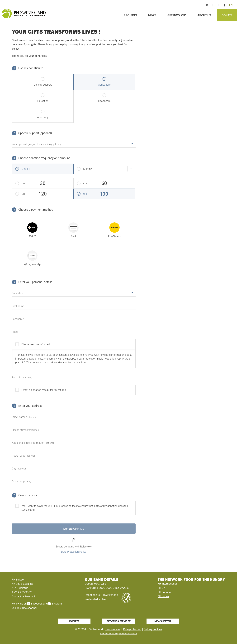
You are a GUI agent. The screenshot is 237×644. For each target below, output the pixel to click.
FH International (167, 584)
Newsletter (163, 621)
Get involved (177, 15)
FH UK (161, 588)
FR (206, 5)
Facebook (37, 604)
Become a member (119, 621)
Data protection (132, 629)
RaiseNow (86, 547)
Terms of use (113, 629)
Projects (130, 15)
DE (218, 5)
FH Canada (164, 592)
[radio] (33, 229)
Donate (227, 15)
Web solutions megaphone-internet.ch (118, 634)
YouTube (22, 608)
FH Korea (163, 596)
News (152, 15)
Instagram (58, 604)
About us (204, 15)
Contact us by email (23, 596)
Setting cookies (153, 629)
